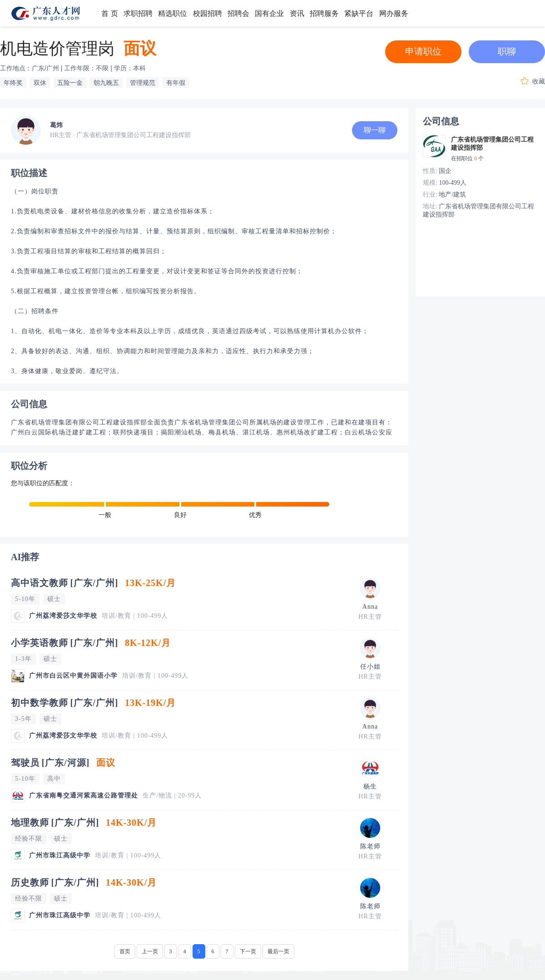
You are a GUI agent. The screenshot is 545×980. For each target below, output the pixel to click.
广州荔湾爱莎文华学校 (63, 616)
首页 (125, 951)
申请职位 (423, 51)
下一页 (248, 951)
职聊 (507, 51)
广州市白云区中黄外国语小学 (73, 676)
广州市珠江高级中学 (60, 855)
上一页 (150, 951)
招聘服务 (324, 13)
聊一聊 (375, 130)
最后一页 (278, 951)
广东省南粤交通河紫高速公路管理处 (84, 795)
